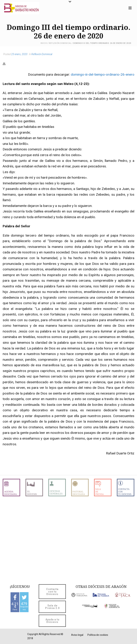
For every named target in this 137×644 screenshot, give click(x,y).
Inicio (44, 43)
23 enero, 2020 (19, 54)
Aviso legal (77, 635)
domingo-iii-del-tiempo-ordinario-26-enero (103, 74)
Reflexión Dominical (60, 43)
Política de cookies (98, 635)
